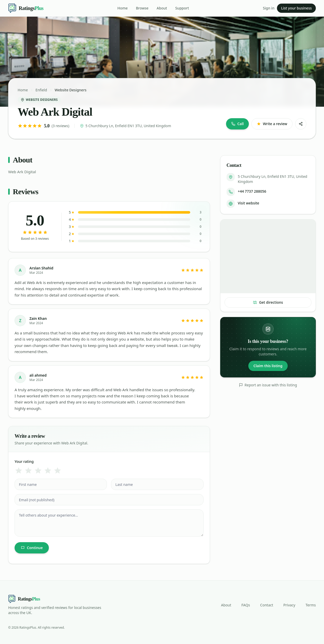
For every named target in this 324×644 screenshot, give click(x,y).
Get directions (268, 302)
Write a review (272, 124)
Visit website (249, 203)
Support (182, 8)
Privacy (289, 605)
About (162, 8)
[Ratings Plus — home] (26, 8)
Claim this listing (268, 366)
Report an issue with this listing (268, 385)
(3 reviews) (60, 126)
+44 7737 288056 (252, 191)
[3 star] (38, 471)
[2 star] (28, 471)
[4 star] (48, 471)
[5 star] (58, 471)
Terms (311, 605)
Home (122, 8)
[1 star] (19, 471)
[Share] (301, 124)
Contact (267, 605)
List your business (296, 8)
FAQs (246, 605)
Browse (142, 8)
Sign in (269, 8)
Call (237, 124)
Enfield (41, 90)
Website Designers (71, 90)
